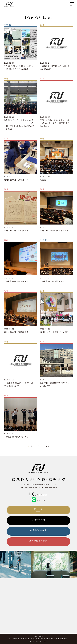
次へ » (46, 446)
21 (40, 446)
